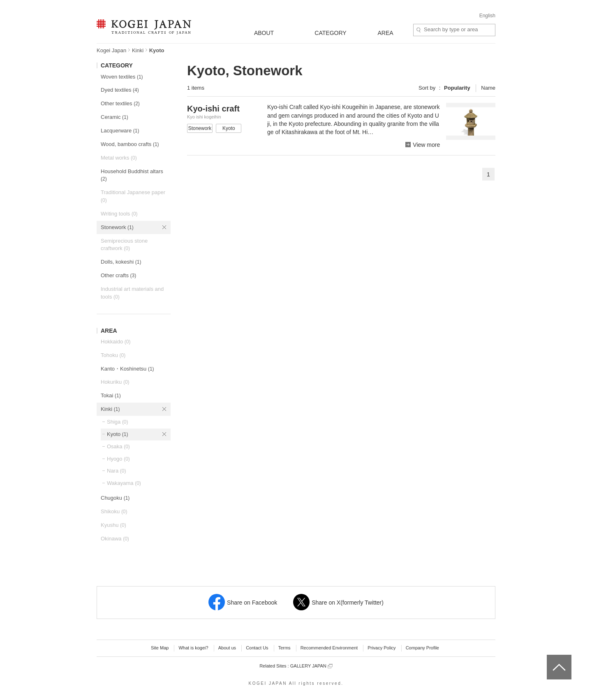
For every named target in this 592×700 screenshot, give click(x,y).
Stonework (117, 227)
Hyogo (118, 459)
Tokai (111, 395)
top (550, 658)
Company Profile (422, 648)
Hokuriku (115, 382)
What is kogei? (193, 648)
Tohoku (113, 355)
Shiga (118, 422)
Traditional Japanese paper (133, 196)
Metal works (119, 158)
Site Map (160, 648)
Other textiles (120, 103)
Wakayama (124, 483)
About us (227, 648)
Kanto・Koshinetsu (127, 369)
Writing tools (119, 214)
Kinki (138, 50)
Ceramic (114, 117)
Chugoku (115, 498)
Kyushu (113, 525)
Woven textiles (122, 77)
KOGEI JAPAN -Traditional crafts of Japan (144, 28)
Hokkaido (116, 342)
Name (488, 88)
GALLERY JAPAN (311, 666)
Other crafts (118, 275)
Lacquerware (120, 131)
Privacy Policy (382, 648)
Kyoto (118, 434)
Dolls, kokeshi (121, 262)
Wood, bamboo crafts (130, 144)
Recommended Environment (329, 648)
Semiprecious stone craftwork (124, 245)
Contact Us (257, 648)
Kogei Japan (111, 50)
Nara (116, 471)
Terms (284, 648)
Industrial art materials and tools (132, 293)
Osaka (118, 446)
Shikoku (114, 511)
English (487, 16)
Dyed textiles (120, 90)
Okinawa (115, 539)
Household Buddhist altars (132, 175)
